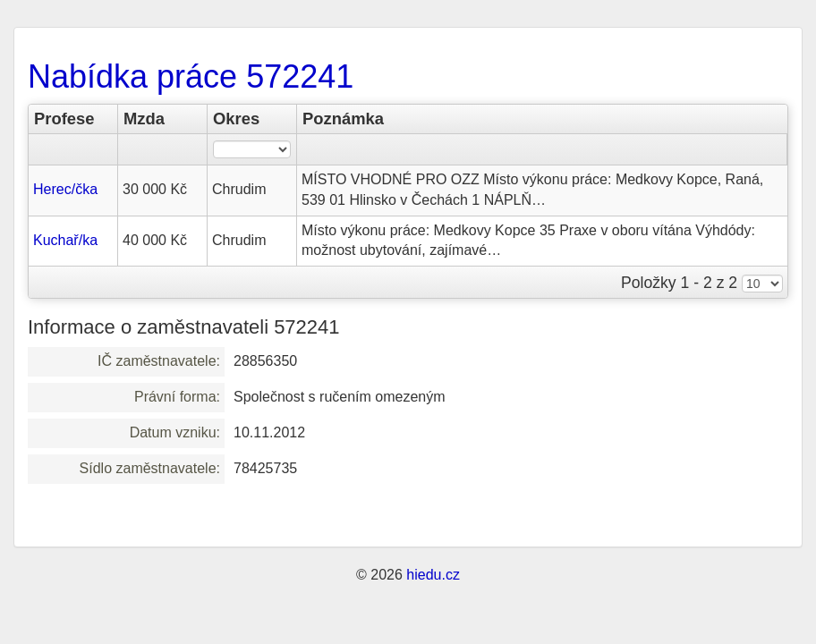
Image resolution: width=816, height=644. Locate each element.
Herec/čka (65, 189)
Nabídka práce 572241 (191, 76)
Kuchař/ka (65, 240)
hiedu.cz (433, 575)
